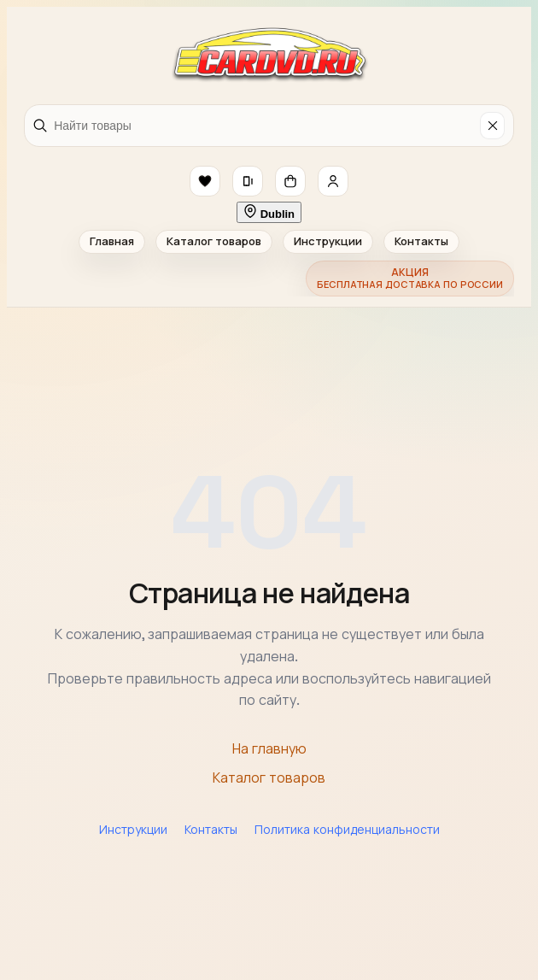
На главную (269, 749)
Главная (112, 241)
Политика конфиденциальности (347, 830)
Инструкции (328, 241)
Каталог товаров (214, 241)
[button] (205, 181)
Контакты (421, 241)
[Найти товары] (263, 126)
